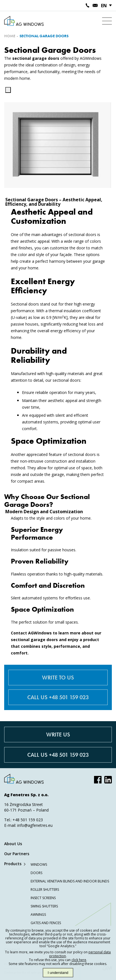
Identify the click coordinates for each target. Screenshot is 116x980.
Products (13, 864)
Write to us (58, 678)
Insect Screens (43, 898)
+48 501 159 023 (28, 820)
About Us (13, 844)
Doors (36, 873)
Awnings (38, 915)
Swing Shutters (44, 906)
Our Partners (17, 854)
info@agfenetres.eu (35, 825)
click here (79, 960)
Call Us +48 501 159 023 (58, 755)
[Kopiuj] (8, 90)
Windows (39, 864)
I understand (58, 973)
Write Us (58, 735)
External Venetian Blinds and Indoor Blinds (70, 881)
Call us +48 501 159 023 (58, 697)
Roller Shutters (45, 890)
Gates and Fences (46, 923)
